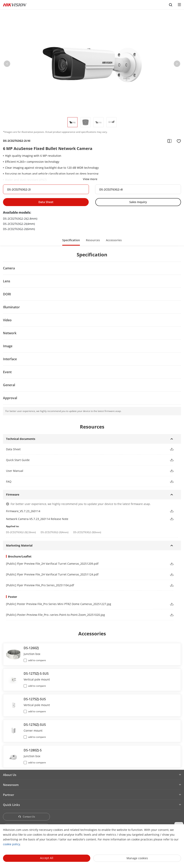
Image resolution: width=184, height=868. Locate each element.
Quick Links (11, 805)
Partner (9, 795)
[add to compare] (170, 141)
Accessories (114, 240)
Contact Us (27, 817)
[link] (85, 564)
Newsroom (11, 785)
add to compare (37, 660)
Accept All (47, 858)
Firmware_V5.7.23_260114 (23, 511)
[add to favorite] (178, 141)
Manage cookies (137, 858)
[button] (7, 64)
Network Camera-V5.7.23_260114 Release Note (37, 519)
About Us (10, 775)
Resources (93, 240)
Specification (71, 240)
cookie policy (12, 844)
